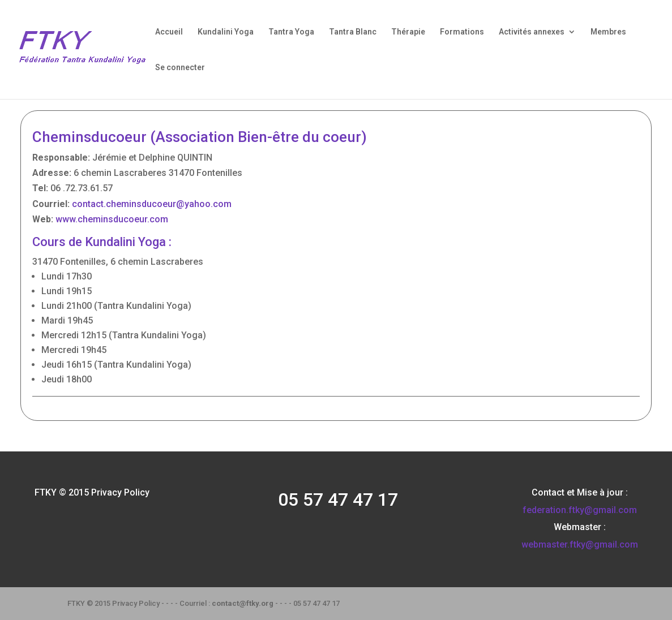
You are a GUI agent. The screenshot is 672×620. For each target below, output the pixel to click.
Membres (608, 32)
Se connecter (180, 68)
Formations (462, 32)
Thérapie (408, 32)
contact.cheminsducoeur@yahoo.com (152, 204)
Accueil (169, 32)
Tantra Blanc (353, 32)
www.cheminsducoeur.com (112, 219)
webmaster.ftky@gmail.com (580, 544)
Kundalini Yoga (226, 32)
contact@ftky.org (243, 603)
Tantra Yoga (291, 32)
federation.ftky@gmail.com (580, 510)
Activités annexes (532, 32)
